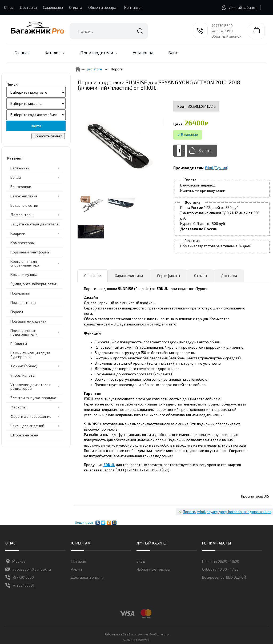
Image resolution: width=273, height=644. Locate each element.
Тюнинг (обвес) (24, 366)
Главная (22, 52)
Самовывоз (53, 7)
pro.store (95, 69)
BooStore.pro (159, 634)
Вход (141, 561)
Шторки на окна (24, 435)
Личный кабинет (238, 7)
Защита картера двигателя (34, 224)
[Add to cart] (179, 150)
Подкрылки (20, 293)
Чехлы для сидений (27, 426)
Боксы (16, 177)
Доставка (28, 7)
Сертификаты (168, 276)
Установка (143, 52)
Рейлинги (19, 343)
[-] (175, 151)
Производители (97, 52)
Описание (93, 276)
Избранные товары (153, 569)
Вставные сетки (24, 205)
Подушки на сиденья (28, 321)
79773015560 (222, 26)
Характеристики (129, 276)
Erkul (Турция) (217, 168)
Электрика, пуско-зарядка (33, 398)
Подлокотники (23, 302)
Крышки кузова (24, 274)
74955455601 (222, 31)
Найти (140, 31)
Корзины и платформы (30, 252)
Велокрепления (24, 196)
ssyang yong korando (224, 512)
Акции (76, 569)
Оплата (76, 7)
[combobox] (109, 31)
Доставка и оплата (88, 577)
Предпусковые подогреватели (24, 332)
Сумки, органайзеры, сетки (34, 284)
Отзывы (200, 276)
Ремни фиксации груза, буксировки (31, 355)
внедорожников (257, 512)
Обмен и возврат (103, 7)
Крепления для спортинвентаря (25, 263)
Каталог (53, 52)
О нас (9, 7)
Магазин (79, 561)
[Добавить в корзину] (202, 151)
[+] (183, 151)
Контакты (133, 7)
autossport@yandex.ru (28, 569)
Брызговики (21, 187)
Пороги (17, 312)
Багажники (20, 168)
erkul (201, 512)
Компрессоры (23, 243)
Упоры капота (23, 375)
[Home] (78, 69)
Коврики (18, 233)
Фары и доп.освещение (31, 416)
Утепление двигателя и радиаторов (31, 386)
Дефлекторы (22, 215)
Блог (173, 52)
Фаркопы (18, 407)
